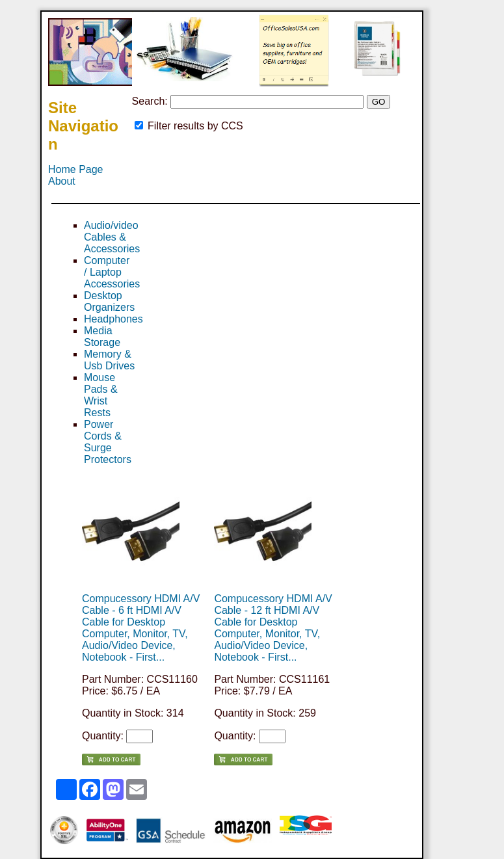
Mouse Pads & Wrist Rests (101, 395)
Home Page (76, 169)
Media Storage (102, 337)
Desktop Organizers (109, 301)
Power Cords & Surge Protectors (108, 442)
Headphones (113, 319)
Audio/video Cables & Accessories (112, 237)
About (62, 181)
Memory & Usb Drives (109, 360)
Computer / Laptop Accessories (112, 272)
